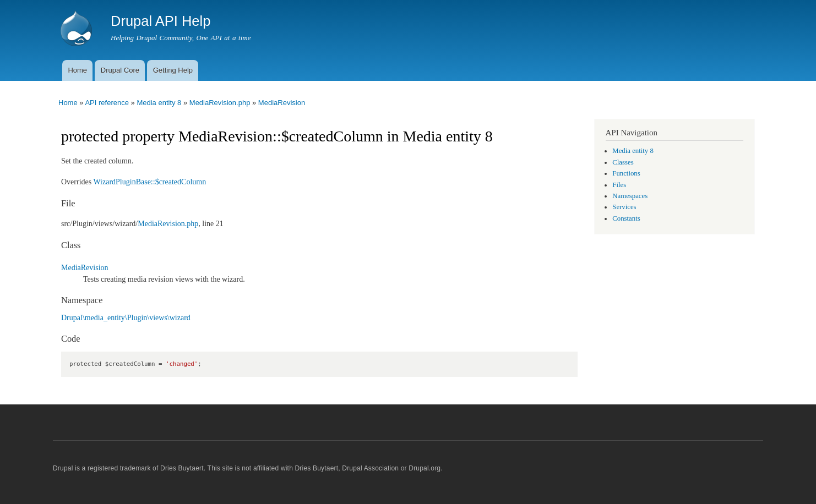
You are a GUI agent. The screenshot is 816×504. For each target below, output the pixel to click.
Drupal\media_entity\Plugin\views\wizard (126, 318)
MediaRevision (282, 103)
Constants (626, 218)
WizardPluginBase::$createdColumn (149, 182)
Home (77, 70)
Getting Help (173, 70)
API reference (107, 103)
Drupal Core (120, 70)
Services (624, 207)
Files (619, 185)
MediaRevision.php (220, 103)
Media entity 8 (159, 103)
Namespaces (630, 196)
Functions (626, 173)
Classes (623, 162)
